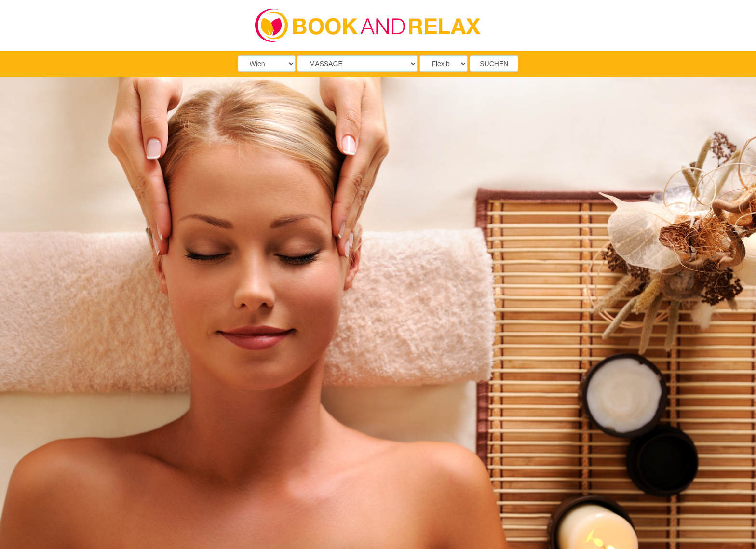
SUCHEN (494, 64)
